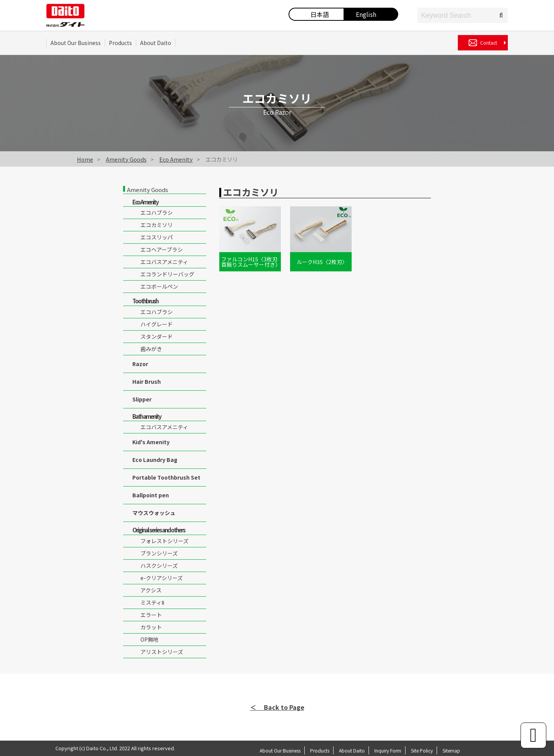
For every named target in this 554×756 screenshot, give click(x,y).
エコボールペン (159, 286)
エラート (151, 615)
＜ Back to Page (277, 707)
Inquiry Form (388, 750)
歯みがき (151, 349)
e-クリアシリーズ (162, 578)
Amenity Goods (126, 159)
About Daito (156, 43)
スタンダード (157, 336)
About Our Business (76, 43)
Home (85, 159)
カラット (151, 627)
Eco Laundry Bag (155, 460)
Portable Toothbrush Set (166, 477)
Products (120, 43)
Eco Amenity (176, 159)
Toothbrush (145, 301)
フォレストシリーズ (164, 541)
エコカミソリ (157, 225)
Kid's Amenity (151, 442)
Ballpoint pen (151, 495)
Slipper (142, 399)
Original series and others (159, 530)
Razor (140, 364)
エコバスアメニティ (164, 262)
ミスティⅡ (152, 602)
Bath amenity (147, 416)
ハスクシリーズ (159, 565)
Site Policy (422, 750)
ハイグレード (157, 324)
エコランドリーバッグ (167, 274)
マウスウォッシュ (154, 513)
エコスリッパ (157, 237)
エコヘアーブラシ (162, 249)
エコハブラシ (157, 212)
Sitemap (451, 750)
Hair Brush (147, 381)
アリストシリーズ (162, 652)
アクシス (151, 590)
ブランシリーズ (159, 553)
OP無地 (149, 639)
